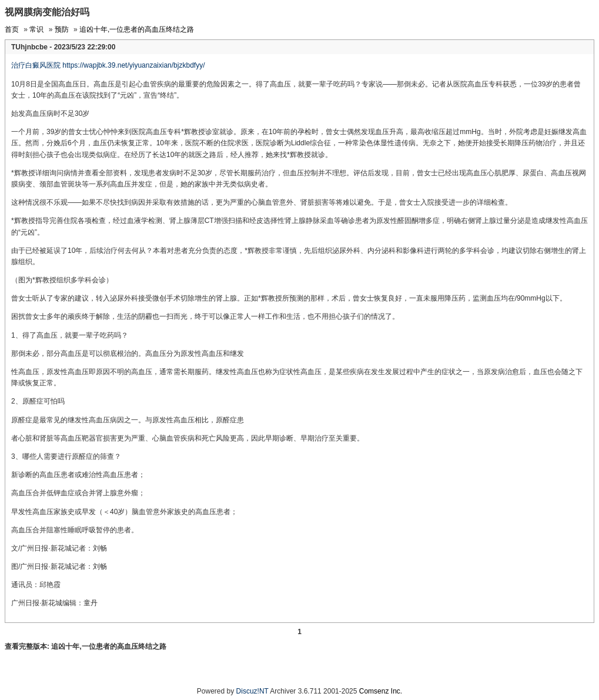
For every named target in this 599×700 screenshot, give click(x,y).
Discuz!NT (252, 691)
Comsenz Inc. (381, 691)
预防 (62, 29)
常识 (36, 29)
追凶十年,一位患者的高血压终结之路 (137, 29)
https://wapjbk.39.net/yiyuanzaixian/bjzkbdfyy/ (133, 65)
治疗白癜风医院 (36, 65)
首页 (12, 29)
